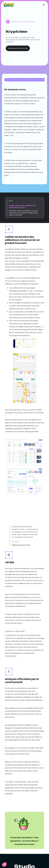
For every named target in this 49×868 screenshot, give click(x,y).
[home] (8, 5)
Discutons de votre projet (18, 48)
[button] (44, 5)
